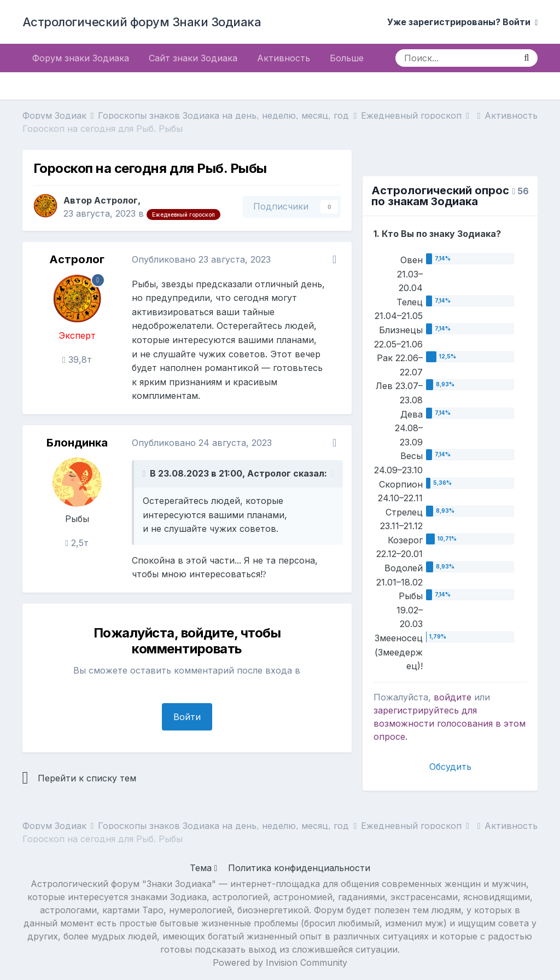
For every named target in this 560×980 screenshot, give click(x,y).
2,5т (77, 543)
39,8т (77, 359)
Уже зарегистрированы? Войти (462, 22)
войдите (453, 697)
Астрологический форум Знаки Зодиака (142, 22)
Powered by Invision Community (280, 962)
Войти (187, 717)
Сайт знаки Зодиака (193, 58)
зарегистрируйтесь (416, 710)
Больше (347, 58)
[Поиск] (455, 58)
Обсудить (450, 767)
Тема (204, 868)
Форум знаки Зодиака (81, 58)
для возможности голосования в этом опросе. (450, 723)
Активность (284, 58)
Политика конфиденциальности (299, 868)
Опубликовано (201, 259)
